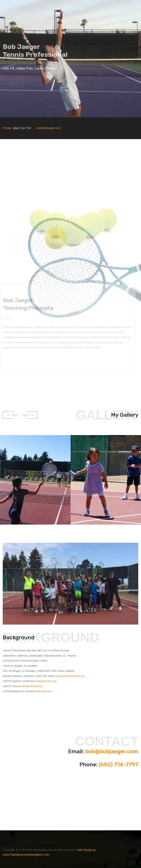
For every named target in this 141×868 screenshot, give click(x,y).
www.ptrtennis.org (46, 681)
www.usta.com (44, 691)
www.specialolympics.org (70, 676)
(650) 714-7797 (119, 765)
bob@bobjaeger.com (49, 128)
